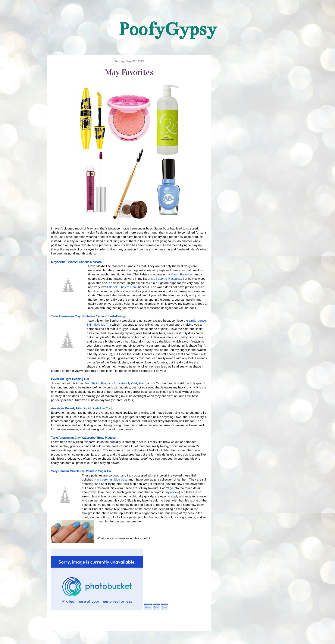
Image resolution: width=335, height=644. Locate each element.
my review (172, 492)
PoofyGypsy (167, 29)
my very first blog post (112, 479)
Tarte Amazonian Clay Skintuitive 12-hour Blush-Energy (88, 316)
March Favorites (182, 274)
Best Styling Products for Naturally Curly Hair (115, 383)
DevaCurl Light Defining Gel (70, 379)
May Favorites (129, 72)
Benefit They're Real (123, 287)
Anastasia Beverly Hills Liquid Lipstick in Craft (82, 408)
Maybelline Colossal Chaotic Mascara (76, 262)
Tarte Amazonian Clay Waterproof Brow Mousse (83, 438)
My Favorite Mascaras (166, 279)
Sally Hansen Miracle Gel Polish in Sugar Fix (81, 471)
